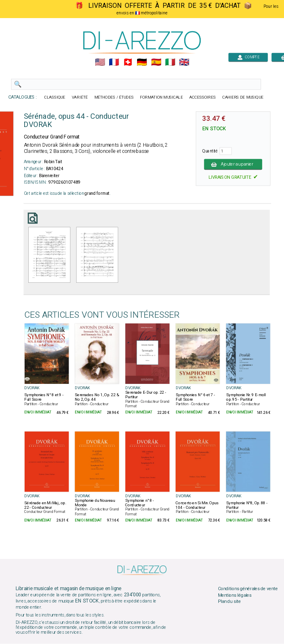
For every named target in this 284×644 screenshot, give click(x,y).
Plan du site (229, 602)
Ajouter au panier (233, 164)
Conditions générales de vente (248, 589)
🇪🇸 (156, 62)
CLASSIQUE (55, 97)
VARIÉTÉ (80, 97)
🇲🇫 (114, 62)
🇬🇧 (184, 62)
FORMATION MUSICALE (161, 97)
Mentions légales (235, 596)
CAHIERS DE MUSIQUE (243, 97)
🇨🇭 (128, 62)
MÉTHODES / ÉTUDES (114, 97)
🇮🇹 (170, 62)
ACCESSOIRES (203, 97)
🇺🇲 (100, 62)
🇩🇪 (142, 62)
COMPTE (248, 57)
